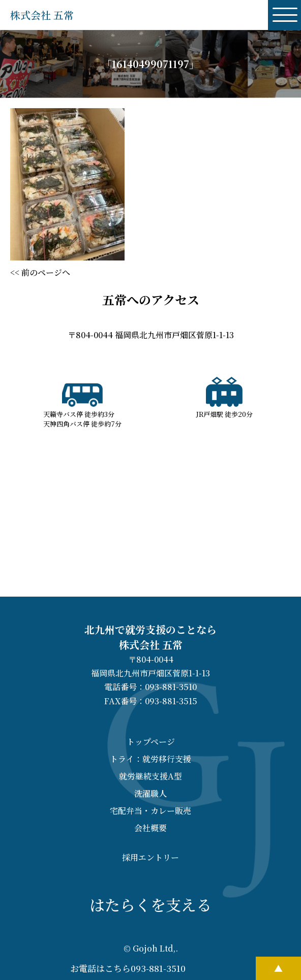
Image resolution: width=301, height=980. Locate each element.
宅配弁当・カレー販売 (150, 811)
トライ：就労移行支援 (150, 759)
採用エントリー (150, 857)
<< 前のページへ (40, 272)
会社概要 (150, 828)
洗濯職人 (150, 793)
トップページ (151, 742)
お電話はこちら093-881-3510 (128, 968)
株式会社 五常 (42, 15)
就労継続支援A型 (150, 776)
